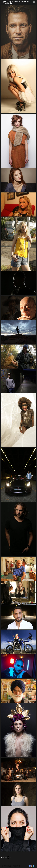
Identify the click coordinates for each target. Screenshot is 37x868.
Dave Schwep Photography (15, 1)
